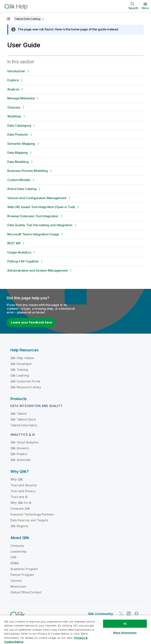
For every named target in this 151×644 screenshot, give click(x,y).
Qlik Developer (21, 364)
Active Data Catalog (22, 189)
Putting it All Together (23, 261)
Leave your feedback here (31, 322)
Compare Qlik (20, 509)
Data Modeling (18, 162)
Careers (16, 581)
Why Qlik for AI (21, 503)
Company (17, 546)
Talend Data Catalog (27, 19)
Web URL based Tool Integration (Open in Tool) (41, 207)
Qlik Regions (19, 526)
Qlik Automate (21, 460)
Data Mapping (18, 153)
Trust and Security (24, 485)
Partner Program (22, 575)
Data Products (18, 134)
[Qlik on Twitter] (121, 613)
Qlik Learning (20, 375)
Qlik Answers (20, 448)
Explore (13, 80)
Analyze (13, 89)
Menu (145, 8)
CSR (13, 557)
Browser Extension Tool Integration (33, 216)
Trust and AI (19, 497)
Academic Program (24, 569)
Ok (125, 624)
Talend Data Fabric (24, 425)
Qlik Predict (19, 454)
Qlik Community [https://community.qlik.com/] (101, 614)
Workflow (14, 116)
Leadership (19, 551)
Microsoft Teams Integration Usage (33, 234)
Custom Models (19, 180)
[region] (75, 630)
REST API (14, 243)
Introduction (16, 71)
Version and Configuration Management (37, 198)
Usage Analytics (19, 252)
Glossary (14, 107)
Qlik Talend (18, 414)
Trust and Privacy (23, 491)
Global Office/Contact (26, 592)
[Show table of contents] (8, 19)
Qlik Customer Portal (25, 381)
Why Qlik (17, 479)
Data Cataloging (19, 125)
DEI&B (15, 563)
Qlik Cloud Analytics (25, 442)
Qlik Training (19, 370)
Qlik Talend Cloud (23, 419)
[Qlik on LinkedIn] (129, 613)
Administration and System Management (37, 270)
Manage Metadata (21, 98)
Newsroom (18, 586)
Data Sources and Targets (29, 520)
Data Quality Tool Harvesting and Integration (40, 225)
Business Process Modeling (28, 171)
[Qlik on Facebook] (137, 613)
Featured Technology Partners (32, 514)
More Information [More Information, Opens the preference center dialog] (125, 633)
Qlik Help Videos (22, 358)
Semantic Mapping (21, 144)
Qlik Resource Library (26, 387)
